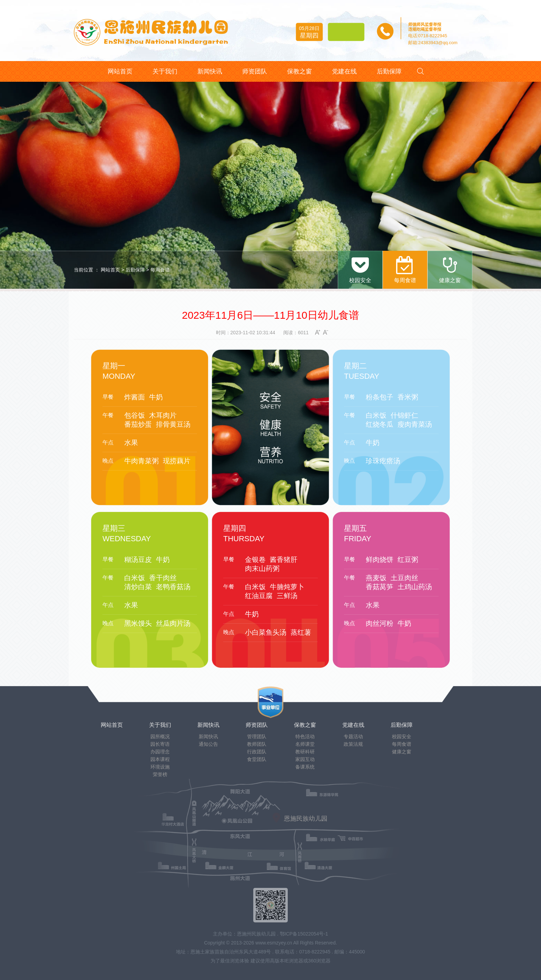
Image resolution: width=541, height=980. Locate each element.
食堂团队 (257, 759)
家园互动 (305, 759)
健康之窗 (402, 752)
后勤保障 (135, 270)
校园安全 (402, 736)
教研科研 (305, 752)
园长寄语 (160, 744)
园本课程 (160, 759)
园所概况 (160, 736)
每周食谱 (160, 270)
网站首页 (110, 270)
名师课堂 (305, 744)
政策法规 (353, 744)
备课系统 (305, 767)
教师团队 (257, 744)
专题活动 (353, 736)
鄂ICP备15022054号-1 (304, 934)
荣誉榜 (160, 774)
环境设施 (160, 767)
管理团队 (257, 736)
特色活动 (305, 736)
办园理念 (160, 752)
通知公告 (208, 744)
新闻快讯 (208, 736)
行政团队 (257, 752)
